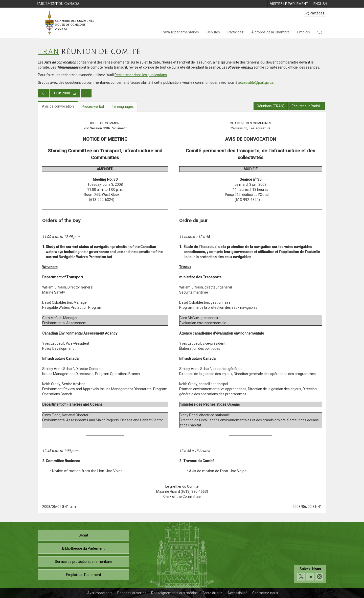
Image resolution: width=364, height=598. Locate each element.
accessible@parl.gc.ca (256, 83)
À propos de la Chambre (270, 32)
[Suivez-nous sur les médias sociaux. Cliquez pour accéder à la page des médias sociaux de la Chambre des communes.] (310, 574)
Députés (213, 32)
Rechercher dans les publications (141, 75)
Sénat (83, 535)
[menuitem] (289, 4)
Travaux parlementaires (180, 32)
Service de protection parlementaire (84, 562)
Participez (236, 32)
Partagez (315, 13)
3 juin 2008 (65, 93)
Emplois (304, 32)
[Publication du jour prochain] (86, 93)
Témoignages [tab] (123, 107)
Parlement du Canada (58, 4)
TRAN (49, 52)
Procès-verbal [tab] (93, 107)
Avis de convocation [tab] (58, 106)
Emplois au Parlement (84, 575)
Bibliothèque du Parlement (83, 548)
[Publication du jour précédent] (43, 93)
